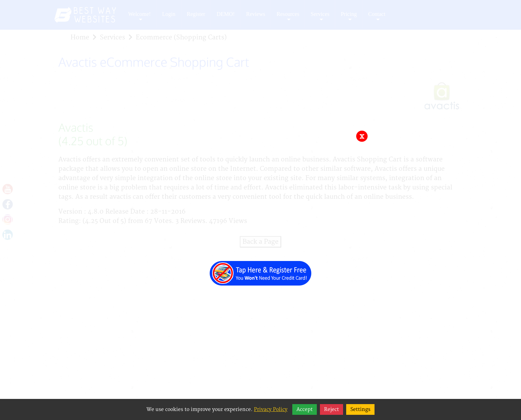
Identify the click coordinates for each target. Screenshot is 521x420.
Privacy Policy (271, 409)
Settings (360, 409)
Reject (331, 409)
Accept (305, 409)
